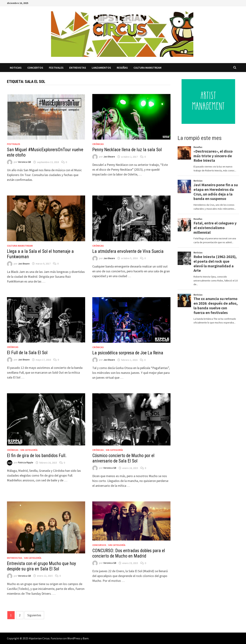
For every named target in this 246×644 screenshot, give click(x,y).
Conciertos (35, 68)
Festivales (56, 68)
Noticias (16, 68)
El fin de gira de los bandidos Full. (37, 456)
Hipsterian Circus (39, 638)
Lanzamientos (101, 68)
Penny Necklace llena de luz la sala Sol (127, 150)
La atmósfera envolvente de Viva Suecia (128, 251)
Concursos (99, 545)
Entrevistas (78, 68)
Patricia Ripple (26, 463)
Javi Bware (109, 157)
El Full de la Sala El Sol (27, 353)
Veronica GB (24, 162)
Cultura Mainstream (147, 68)
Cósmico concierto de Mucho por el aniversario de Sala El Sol (123, 458)
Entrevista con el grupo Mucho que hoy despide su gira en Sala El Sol (41, 566)
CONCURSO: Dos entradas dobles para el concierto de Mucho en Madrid (129, 553)
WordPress (74, 638)
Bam (86, 638)
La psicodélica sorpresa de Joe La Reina (128, 353)
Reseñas (122, 68)
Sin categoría (29, 450)
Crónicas (98, 144)
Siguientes (34, 615)
